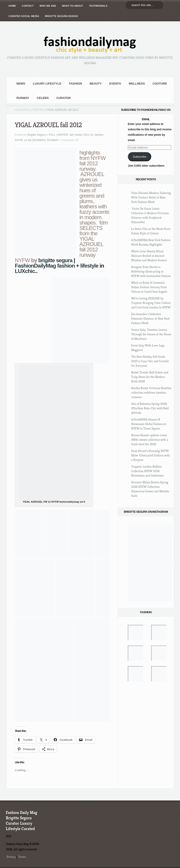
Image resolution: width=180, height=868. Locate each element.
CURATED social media (24, 16)
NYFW (19, 140)
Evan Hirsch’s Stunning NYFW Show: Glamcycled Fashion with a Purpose (151, 455)
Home (18, 110)
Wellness (137, 84)
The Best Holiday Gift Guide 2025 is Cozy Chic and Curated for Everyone (150, 361)
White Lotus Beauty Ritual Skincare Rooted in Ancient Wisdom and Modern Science (149, 256)
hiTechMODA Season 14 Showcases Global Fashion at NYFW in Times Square (149, 424)
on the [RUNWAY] (35, 140)
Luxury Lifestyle (47, 84)
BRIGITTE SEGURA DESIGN (61, 16)
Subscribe (139, 157)
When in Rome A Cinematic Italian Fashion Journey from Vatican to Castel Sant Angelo (149, 287)
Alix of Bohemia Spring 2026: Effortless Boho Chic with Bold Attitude (150, 408)
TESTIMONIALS (98, 6)
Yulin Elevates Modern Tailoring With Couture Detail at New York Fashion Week (151, 197)
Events (115, 84)
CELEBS (43, 98)
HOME (12, 6)
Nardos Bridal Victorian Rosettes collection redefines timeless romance (151, 393)
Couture (160, 84)
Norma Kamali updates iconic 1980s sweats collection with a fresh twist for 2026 (150, 440)
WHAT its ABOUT (73, 6)
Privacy (11, 857)
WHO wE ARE (48, 6)
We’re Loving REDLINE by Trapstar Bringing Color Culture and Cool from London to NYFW (151, 303)
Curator (63, 98)
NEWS (21, 84)
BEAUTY (96, 84)
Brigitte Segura (37, 135)
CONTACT (28, 6)
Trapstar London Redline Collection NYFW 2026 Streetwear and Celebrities (147, 471)
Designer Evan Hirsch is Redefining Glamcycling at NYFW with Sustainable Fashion (151, 272)
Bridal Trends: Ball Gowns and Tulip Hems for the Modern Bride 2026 (150, 377)
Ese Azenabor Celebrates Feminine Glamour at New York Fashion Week (150, 319)
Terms (22, 857)
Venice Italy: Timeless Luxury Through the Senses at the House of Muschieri (151, 334)
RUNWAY (23, 98)
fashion (75, 84)
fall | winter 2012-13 (81, 135)
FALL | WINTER (34, 110)
